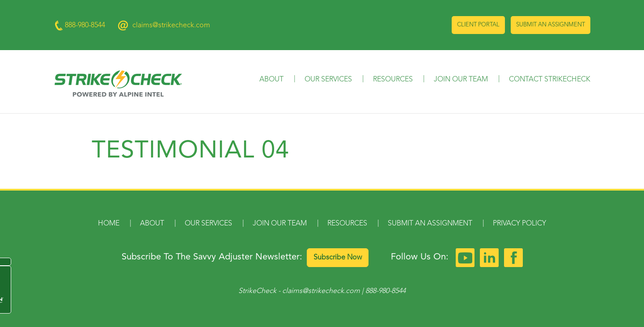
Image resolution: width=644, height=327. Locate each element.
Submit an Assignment (551, 25)
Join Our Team (461, 80)
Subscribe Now (338, 258)
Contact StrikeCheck (550, 80)
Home (109, 224)
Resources (393, 80)
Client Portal (478, 25)
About (271, 80)
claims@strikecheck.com (171, 25)
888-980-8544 (386, 291)
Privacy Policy (519, 224)
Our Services (328, 80)
